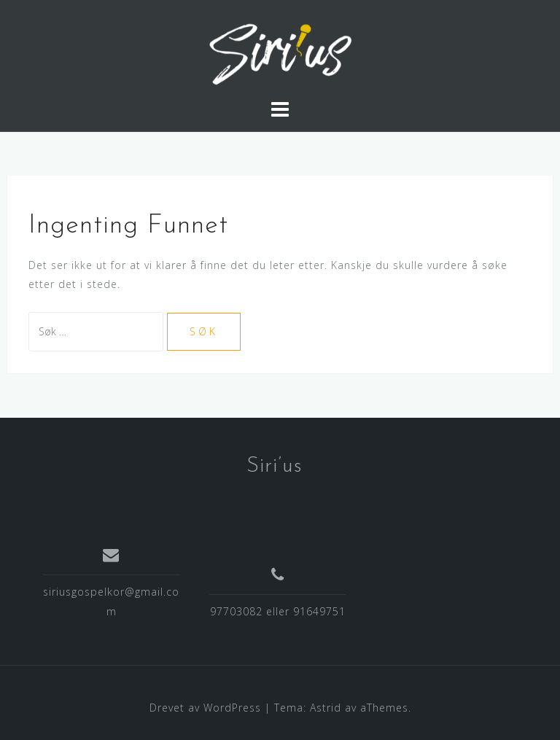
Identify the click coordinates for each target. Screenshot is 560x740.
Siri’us (275, 466)
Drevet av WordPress (205, 708)
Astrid (326, 708)
